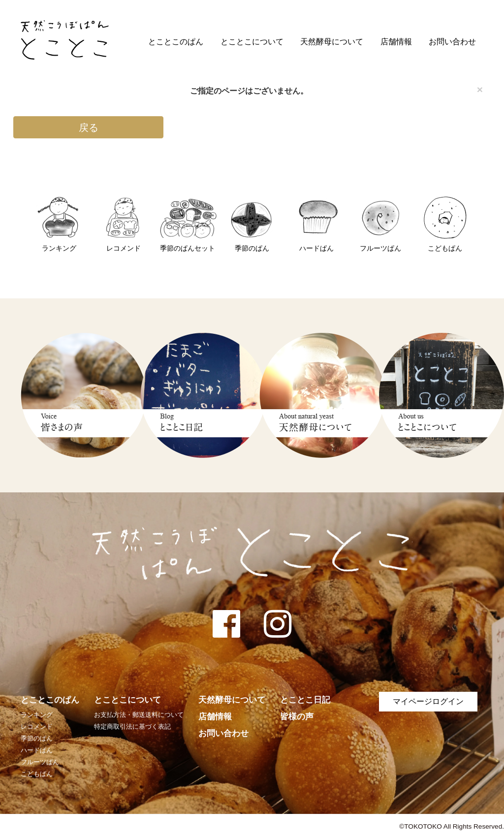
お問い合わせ (452, 42)
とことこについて (252, 42)
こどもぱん (37, 774)
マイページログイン (428, 701)
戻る (89, 128)
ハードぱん (37, 750)
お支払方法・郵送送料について (139, 715)
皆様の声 (297, 717)
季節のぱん (37, 738)
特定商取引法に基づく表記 (132, 726)
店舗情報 (396, 42)
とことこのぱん (176, 42)
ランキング (37, 715)
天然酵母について (332, 42)
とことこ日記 (305, 700)
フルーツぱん (40, 762)
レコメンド (37, 726)
